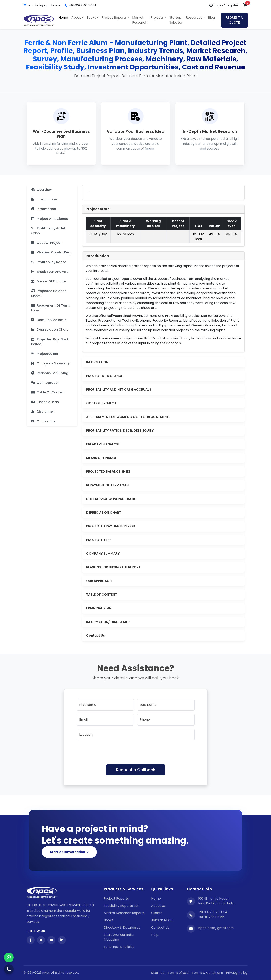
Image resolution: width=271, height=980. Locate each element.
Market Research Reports (124, 913)
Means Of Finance (48, 281)
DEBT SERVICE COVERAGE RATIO (111, 499)
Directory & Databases (122, 927)
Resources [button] (194, 18)
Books (109, 920)
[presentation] (107, 751)
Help (155, 935)
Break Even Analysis (50, 272)
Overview (41, 190)
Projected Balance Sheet (49, 293)
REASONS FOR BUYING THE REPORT (113, 567)
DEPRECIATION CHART (104, 513)
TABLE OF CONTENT (102, 595)
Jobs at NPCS (162, 920)
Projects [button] (157, 18)
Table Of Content (48, 392)
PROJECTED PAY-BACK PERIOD (111, 526)
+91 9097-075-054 (213, 912)
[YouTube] (51, 940)
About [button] (76, 18)
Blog (211, 18)
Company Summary (50, 363)
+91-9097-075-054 (80, 5)
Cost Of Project (46, 243)
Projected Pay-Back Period (50, 342)
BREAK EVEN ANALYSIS (103, 444)
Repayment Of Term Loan (50, 308)
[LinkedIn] (62, 940)
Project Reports (116, 898)
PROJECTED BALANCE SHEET (108, 472)
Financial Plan (45, 402)
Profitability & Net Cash (48, 231)
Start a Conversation (69, 852)
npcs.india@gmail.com (42, 5)
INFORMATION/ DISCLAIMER (108, 622)
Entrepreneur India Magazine (119, 937)
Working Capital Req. (51, 252)
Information (44, 209)
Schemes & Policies (119, 947)
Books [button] (91, 18)
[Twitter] (41, 940)
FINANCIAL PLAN (99, 608)
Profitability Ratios (49, 262)
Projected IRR (45, 354)
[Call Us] (9, 969)
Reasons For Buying (50, 373)
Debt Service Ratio (49, 320)
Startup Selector (176, 20)
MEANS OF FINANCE (101, 458)
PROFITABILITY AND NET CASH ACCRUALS (119, 389)
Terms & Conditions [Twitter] (207, 973)
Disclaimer (42, 412)
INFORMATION (97, 362)
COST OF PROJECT (101, 403)
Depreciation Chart (50, 330)
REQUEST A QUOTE (234, 20)
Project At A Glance (50, 219)
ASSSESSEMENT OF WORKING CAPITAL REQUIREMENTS (128, 417)
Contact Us (43, 421)
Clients (157, 913)
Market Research (140, 20)
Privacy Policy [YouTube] (237, 973)
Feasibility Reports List (121, 906)
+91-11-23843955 (211, 917)
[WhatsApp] (9, 957)
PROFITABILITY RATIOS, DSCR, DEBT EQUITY (120, 430)
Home (63, 18)
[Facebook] (31, 940)
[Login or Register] (224, 5)
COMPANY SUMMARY (103, 554)
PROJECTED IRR (98, 540)
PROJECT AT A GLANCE (104, 376)
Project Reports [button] (114, 18)
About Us (158, 906)
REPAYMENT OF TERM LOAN (107, 485)
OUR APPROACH (99, 581)
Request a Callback (136, 770)
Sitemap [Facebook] (158, 973)
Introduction (44, 199)
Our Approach (45, 383)
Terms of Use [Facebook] (178, 973)
